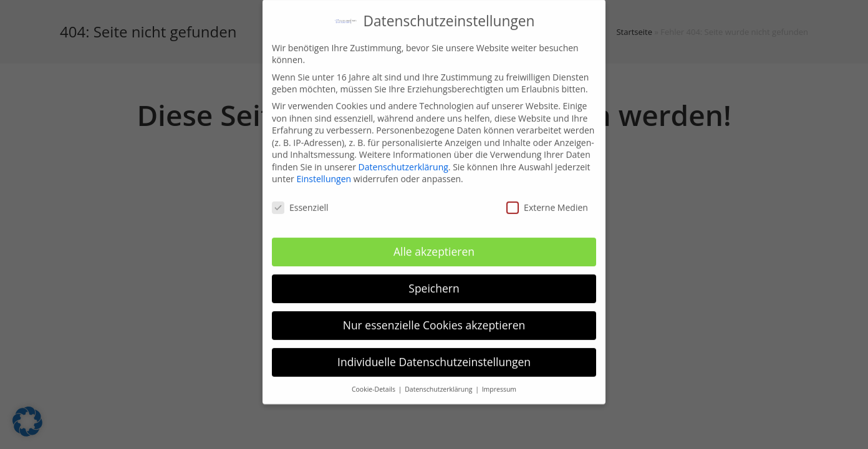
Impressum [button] (499, 383)
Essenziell (300, 202)
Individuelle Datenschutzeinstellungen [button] (434, 355)
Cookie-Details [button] (374, 383)
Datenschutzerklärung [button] (439, 383)
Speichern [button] (434, 282)
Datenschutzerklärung (403, 161)
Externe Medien (547, 202)
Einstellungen (324, 173)
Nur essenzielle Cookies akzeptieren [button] (434, 319)
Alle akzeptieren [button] (434, 245)
